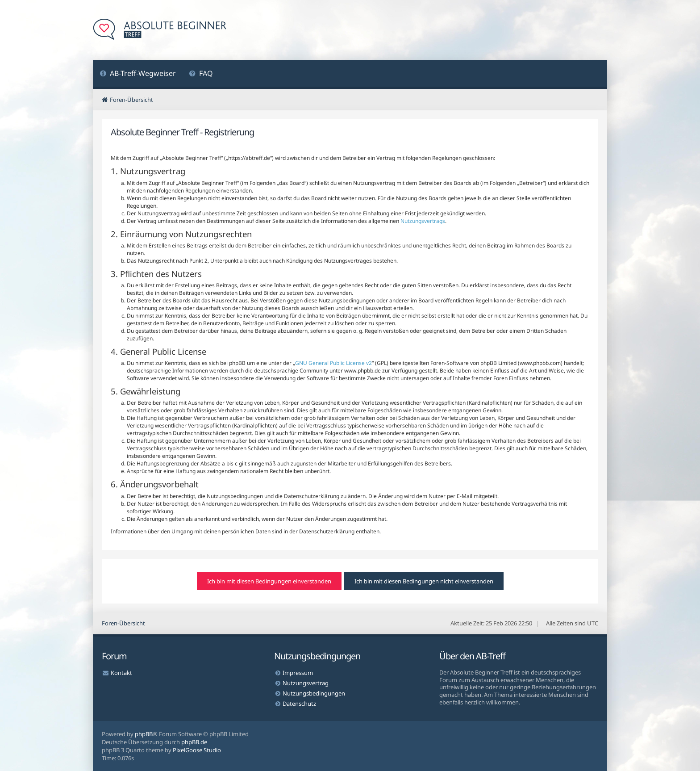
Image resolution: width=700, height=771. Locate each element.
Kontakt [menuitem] (121, 673)
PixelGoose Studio (197, 750)
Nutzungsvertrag (306, 683)
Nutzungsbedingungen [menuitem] (314, 693)
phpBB (144, 734)
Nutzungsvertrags (423, 221)
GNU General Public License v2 (333, 363)
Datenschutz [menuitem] (299, 704)
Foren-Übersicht (123, 623)
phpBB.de (194, 742)
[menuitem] (138, 74)
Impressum (298, 673)
